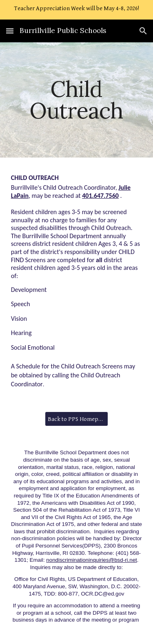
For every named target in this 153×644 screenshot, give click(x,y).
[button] (10, 31)
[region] (76, 10)
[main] (77, 100)
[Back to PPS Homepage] (76, 419)
